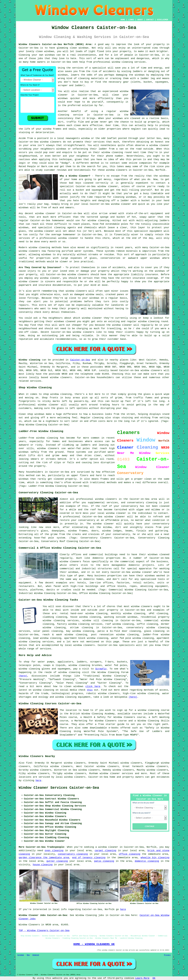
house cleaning (43, 865)
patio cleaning (104, 861)
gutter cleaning (57, 861)
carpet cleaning (105, 851)
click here (93, 686)
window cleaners (117, 170)
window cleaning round (153, 321)
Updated (36, 955)
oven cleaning (54, 851)
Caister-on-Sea (80, 360)
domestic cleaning (147, 861)
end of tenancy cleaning (89, 858)
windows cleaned (65, 321)
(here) (23, 676)
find (29, 763)
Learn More (142, 978)
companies (145, 163)
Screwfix (101, 669)
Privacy (167, 955)
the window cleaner (119, 325)
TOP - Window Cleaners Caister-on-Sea (44, 931)
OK (154, 978)
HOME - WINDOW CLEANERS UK (94, 944)
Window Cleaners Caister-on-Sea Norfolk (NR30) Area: (56, 44)
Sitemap (21, 955)
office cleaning (130, 854)
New (28, 955)
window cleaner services (116, 773)
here (38, 781)
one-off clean (28, 332)
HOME (123, 20)
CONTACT (150, 20)
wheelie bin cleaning (155, 858)
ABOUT (140, 20)
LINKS (131, 20)
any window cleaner (47, 278)
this (90, 690)
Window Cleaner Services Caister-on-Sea (59, 788)
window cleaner (121, 204)
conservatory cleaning (73, 854)
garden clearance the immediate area (44, 858)
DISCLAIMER (163, 20)
